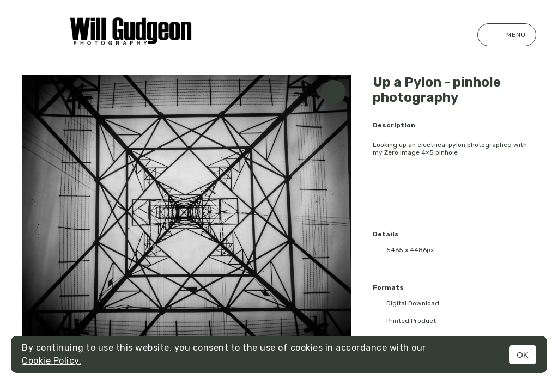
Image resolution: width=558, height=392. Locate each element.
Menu (507, 35)
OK (523, 355)
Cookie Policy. (51, 361)
